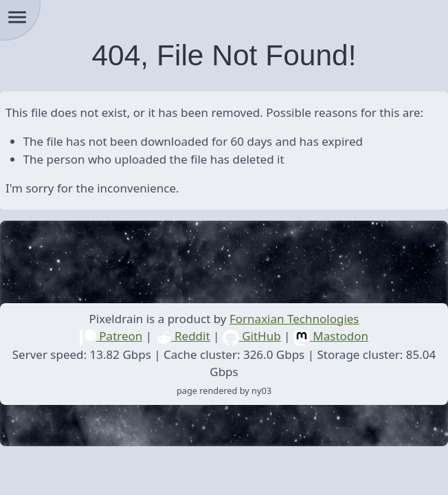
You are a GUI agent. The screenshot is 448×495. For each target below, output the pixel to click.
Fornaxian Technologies (294, 319)
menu (17, 17)
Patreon (111, 336)
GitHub (252, 336)
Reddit (183, 336)
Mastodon (331, 336)
